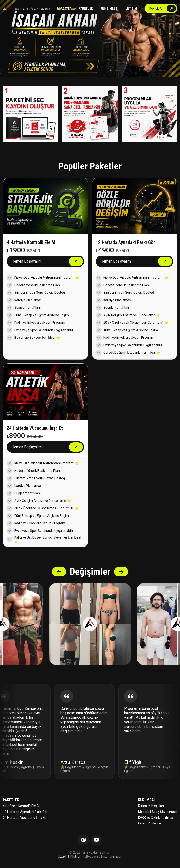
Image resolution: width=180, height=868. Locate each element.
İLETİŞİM (131, 8)
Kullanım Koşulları (151, 806)
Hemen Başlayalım (27, 261)
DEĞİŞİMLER (109, 8)
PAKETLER (86, 8)
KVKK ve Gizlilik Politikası (156, 818)
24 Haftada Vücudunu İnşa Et (24, 818)
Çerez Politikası (149, 823)
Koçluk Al (156, 8)
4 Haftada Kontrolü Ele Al (21, 806)
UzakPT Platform (71, 857)
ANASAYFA (64, 8)
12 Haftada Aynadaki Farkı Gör (25, 812)
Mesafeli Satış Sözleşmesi (158, 812)
